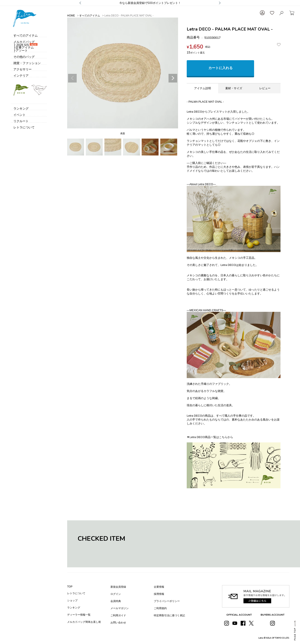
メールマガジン (120, 608)
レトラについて (76, 593)
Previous (72, 78)
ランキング (74, 608)
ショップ (72, 600)
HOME (71, 16)
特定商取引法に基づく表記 (169, 615)
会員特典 (116, 601)
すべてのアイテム (90, 16)
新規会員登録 (118, 587)
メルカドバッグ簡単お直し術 (84, 622)
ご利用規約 (160, 608)
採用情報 (159, 594)
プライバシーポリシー (167, 601)
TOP (70, 587)
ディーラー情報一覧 (79, 615)
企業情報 (159, 587)
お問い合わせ (118, 623)
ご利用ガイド (118, 615)
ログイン (116, 594)
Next (173, 78)
